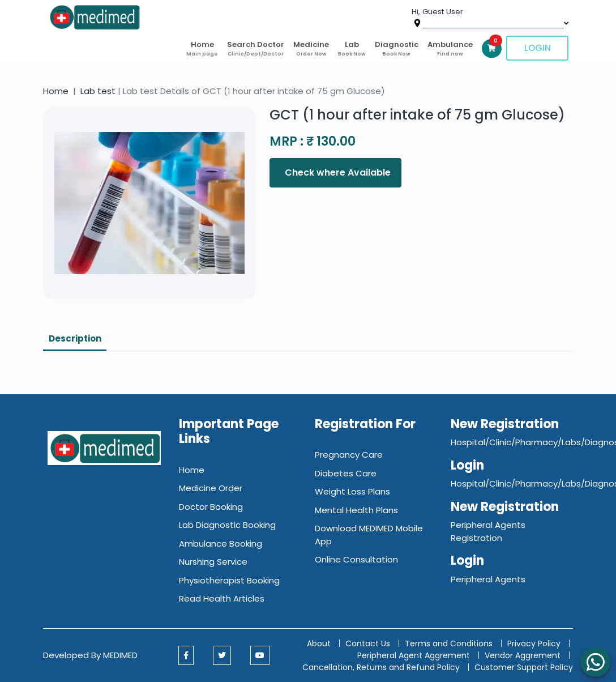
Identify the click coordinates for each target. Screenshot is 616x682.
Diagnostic (397, 48)
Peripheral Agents (488, 579)
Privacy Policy (534, 643)
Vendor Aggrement (524, 655)
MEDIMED (120, 655)
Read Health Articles (222, 598)
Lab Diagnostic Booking (227, 525)
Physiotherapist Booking (229, 580)
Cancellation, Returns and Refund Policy (382, 667)
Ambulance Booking (221, 544)
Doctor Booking (211, 507)
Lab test (98, 91)
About (319, 643)
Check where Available (337, 172)
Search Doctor (256, 48)
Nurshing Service (213, 562)
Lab (352, 48)
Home (202, 48)
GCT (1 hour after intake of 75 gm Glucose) (417, 115)
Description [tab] (75, 338)
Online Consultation (356, 559)
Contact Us (368, 643)
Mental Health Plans (356, 510)
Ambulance (450, 48)
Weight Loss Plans (352, 491)
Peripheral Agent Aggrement (415, 655)
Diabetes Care (346, 473)
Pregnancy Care (349, 455)
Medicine (311, 48)
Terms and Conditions (449, 643)
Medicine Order (211, 488)
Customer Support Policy (524, 667)
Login (538, 48)
